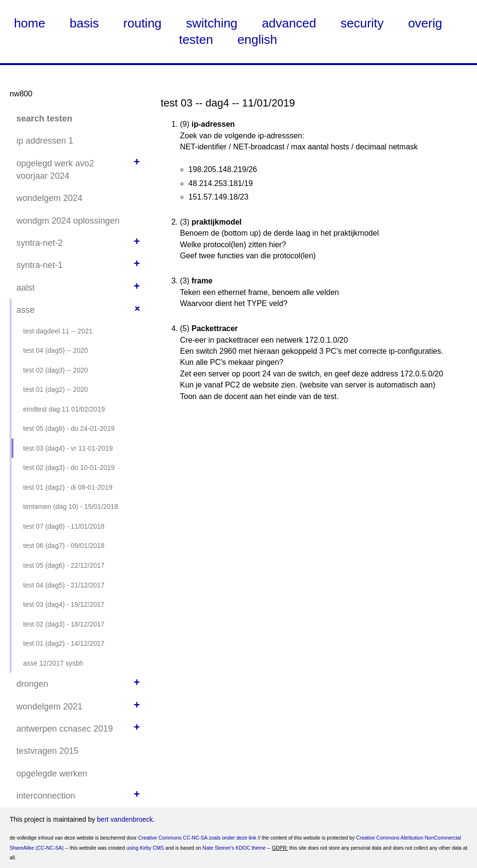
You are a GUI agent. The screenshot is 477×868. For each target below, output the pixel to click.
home (30, 23)
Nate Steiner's (218, 848)
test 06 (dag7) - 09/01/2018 (64, 546)
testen (196, 40)
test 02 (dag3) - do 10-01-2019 (69, 467)
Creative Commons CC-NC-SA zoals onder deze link (197, 838)
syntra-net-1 (40, 265)
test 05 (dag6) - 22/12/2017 (64, 565)
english (257, 40)
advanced (289, 23)
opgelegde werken (52, 774)
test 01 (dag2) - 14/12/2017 (64, 643)
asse (26, 310)
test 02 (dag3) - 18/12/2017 (64, 624)
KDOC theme (251, 848)
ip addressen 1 (45, 141)
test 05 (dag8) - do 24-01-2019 (69, 428)
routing (143, 23)
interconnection (46, 796)
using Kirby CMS (145, 848)
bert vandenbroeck (125, 819)
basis (85, 23)
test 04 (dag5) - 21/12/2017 (64, 585)
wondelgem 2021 (49, 707)
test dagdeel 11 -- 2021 (58, 331)
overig (425, 23)
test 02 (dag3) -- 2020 (56, 370)
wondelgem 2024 (49, 198)
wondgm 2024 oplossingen (68, 221)
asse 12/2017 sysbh (53, 663)
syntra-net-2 (40, 243)
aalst (26, 288)
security (362, 23)
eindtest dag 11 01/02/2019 (64, 409)
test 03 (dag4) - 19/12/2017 (64, 604)
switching (212, 23)
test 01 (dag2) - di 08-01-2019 (68, 487)
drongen (32, 684)
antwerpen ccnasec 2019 (65, 729)
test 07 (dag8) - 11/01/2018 (64, 526)
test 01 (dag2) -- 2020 (56, 389)
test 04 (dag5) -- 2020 (56, 350)
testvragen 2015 (47, 751)
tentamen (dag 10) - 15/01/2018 (71, 507)
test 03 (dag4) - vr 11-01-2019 (68, 448)
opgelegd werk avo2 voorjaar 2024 (55, 170)
